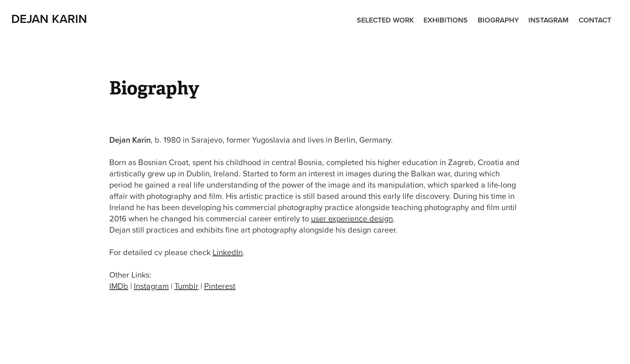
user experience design (352, 218)
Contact (595, 20)
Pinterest (220, 286)
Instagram (548, 20)
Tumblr (186, 286)
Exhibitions (446, 20)
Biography (498, 20)
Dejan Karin (49, 19)
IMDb (119, 286)
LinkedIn (228, 252)
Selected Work (385, 20)
